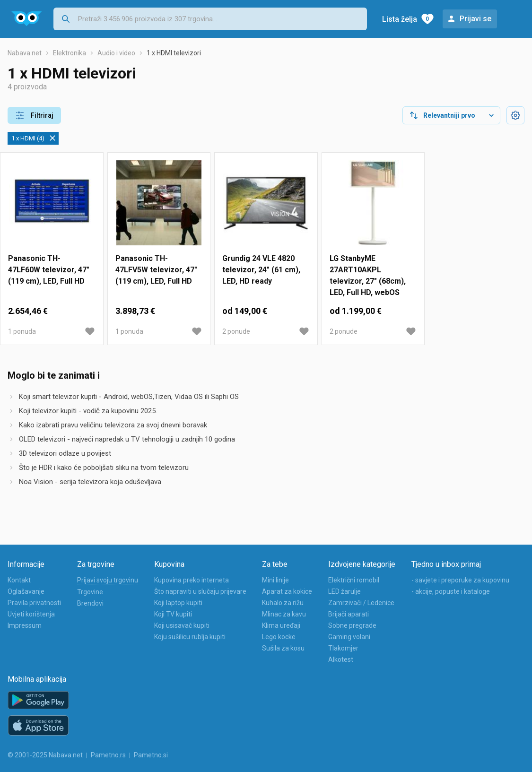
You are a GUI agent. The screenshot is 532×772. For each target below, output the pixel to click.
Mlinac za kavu (284, 614)
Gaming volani (349, 637)
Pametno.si (151, 755)
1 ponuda (22, 331)
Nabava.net (25, 53)
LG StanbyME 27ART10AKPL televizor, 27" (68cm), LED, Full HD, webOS (368, 275)
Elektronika (70, 53)
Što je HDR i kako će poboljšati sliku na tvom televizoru (104, 468)
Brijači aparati (349, 614)
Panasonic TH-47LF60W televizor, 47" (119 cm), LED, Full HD (49, 270)
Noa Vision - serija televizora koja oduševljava (90, 482)
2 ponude (236, 331)
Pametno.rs (108, 755)
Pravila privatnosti (34, 603)
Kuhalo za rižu (283, 603)
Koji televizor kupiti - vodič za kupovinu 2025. (88, 411)
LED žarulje (344, 591)
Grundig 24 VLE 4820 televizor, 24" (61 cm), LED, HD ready (261, 270)
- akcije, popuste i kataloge (451, 591)
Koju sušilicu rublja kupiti (190, 637)
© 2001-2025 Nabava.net (45, 755)
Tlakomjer (343, 648)
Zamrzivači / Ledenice (361, 603)
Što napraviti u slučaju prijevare (200, 591)
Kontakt (19, 580)
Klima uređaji (281, 625)
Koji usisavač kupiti (182, 625)
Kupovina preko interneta (192, 580)
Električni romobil (354, 580)
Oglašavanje (26, 591)
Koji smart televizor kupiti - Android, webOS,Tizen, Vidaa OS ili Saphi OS (129, 397)
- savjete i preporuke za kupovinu (460, 580)
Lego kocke (279, 637)
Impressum (25, 625)
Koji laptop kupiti (178, 603)
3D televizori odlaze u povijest (65, 453)
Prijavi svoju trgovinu (108, 580)
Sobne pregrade (352, 625)
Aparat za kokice (287, 591)
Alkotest (341, 659)
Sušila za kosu (283, 648)
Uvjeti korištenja (31, 614)
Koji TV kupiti (173, 614)
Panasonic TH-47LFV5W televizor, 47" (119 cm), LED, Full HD (156, 270)
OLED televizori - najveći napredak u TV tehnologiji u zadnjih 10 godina (127, 439)
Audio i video (116, 53)
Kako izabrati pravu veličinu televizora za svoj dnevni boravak (113, 425)
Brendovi (90, 603)
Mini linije (275, 580)
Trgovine (90, 592)
